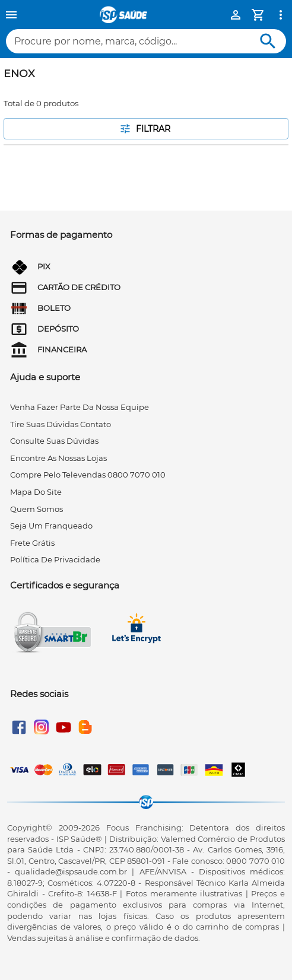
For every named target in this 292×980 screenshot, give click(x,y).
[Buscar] (268, 41)
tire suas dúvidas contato (61, 424)
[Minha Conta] (236, 15)
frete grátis (32, 543)
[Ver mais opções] (281, 15)
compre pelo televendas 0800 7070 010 (88, 475)
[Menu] (11, 15)
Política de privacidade (55, 559)
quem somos (36, 509)
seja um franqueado (51, 526)
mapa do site (36, 492)
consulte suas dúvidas (54, 441)
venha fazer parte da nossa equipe (80, 407)
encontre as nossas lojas (58, 458)
